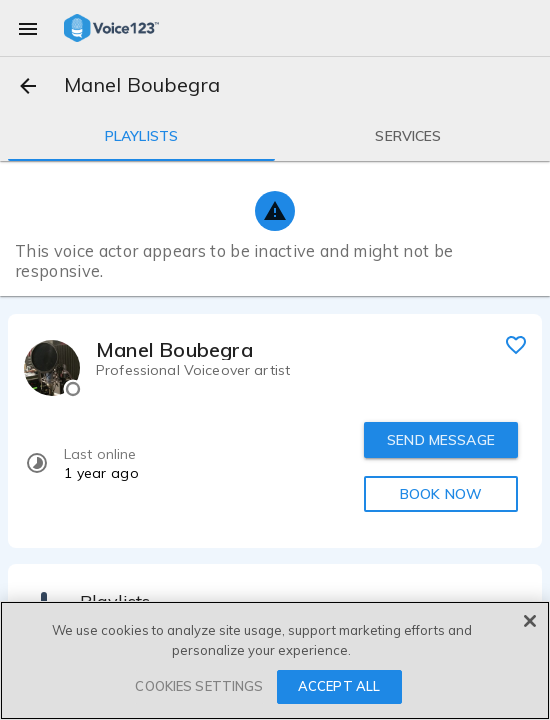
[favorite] (516, 344)
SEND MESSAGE (441, 440)
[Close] (530, 621)
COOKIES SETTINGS (199, 686)
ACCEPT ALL (339, 686)
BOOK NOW (441, 494)
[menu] (28, 28)
